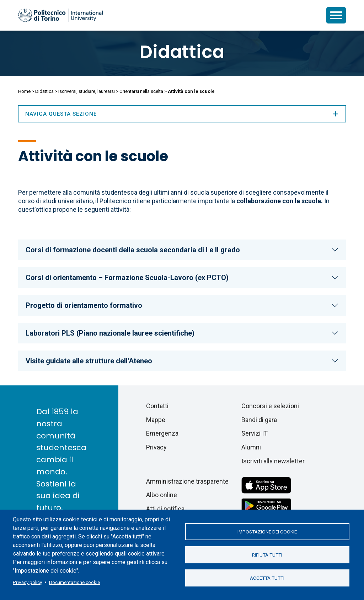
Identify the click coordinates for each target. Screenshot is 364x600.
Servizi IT (255, 433)
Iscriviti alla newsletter (273, 461)
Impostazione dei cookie (267, 532)
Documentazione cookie (74, 582)
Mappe (156, 420)
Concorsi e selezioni (270, 406)
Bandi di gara (259, 420)
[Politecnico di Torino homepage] (60, 15)
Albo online (162, 495)
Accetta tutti (267, 578)
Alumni (251, 447)
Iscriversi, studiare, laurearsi (87, 91)
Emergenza (162, 433)
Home (24, 91)
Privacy (156, 447)
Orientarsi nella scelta (141, 91)
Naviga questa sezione (182, 114)
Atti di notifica (165, 509)
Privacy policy (27, 582)
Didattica (182, 52)
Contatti (157, 406)
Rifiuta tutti (267, 555)
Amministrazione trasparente (187, 481)
